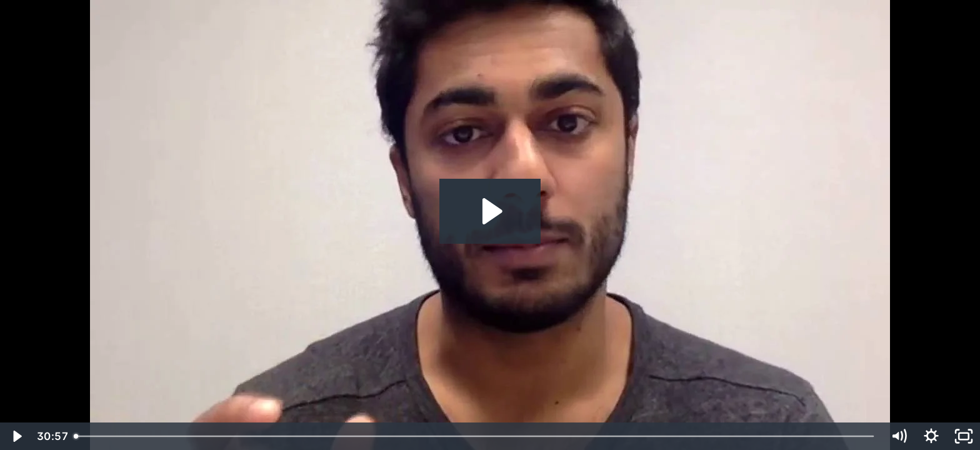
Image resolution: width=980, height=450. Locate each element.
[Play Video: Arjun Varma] (490, 211)
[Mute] (899, 436)
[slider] (475, 436)
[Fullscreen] (964, 436)
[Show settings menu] (931, 436)
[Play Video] (16, 436)
